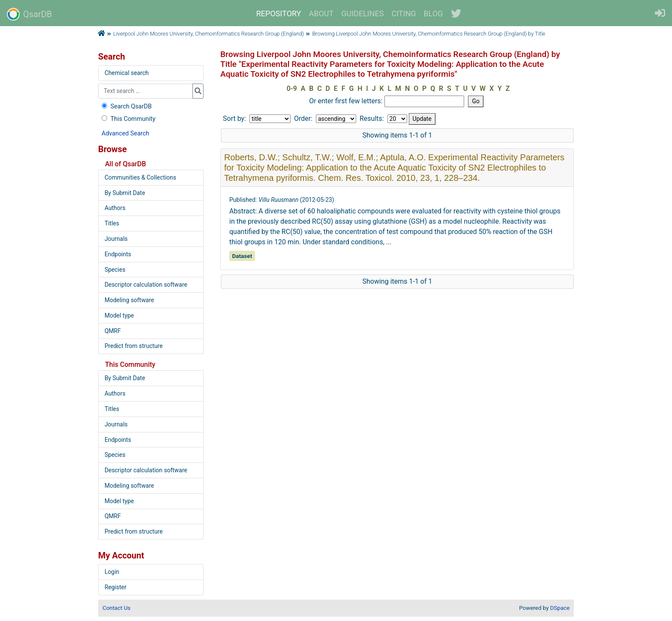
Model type (119, 315)
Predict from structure (134, 346)
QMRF (113, 331)
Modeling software (129, 300)
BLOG (433, 13)
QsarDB (29, 14)
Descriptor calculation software (146, 285)
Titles (112, 223)
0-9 (292, 88)
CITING (404, 13)
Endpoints (118, 254)
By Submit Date (125, 193)
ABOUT (321, 13)
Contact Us (116, 608)
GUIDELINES (362, 13)
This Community (127, 119)
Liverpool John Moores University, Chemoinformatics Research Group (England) (208, 34)
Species (115, 270)
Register (115, 587)
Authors (115, 208)
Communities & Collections (140, 177)
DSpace (560, 608)
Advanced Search (125, 133)
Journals (116, 239)
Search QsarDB (126, 106)
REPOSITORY (279, 13)
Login (112, 572)
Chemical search (127, 73)
